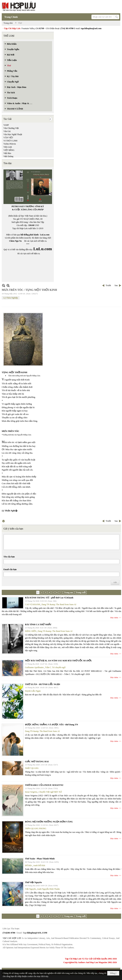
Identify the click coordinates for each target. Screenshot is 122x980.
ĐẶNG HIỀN (31, 631)
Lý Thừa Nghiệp (11, 298)
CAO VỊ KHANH (33, 604)
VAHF (6, 125)
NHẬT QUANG (32, 768)
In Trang (3, 521)
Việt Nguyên (30, 889)
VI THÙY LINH (10, 141)
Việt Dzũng (8, 156)
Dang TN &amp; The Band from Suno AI (59, 604)
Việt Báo (7, 153)
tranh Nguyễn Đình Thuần (49, 889)
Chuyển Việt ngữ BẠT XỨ (50, 792)
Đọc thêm (114, 618)
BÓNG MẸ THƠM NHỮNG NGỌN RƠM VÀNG (49, 822)
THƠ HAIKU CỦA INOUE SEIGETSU (44, 785)
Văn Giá (7, 131)
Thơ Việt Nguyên (33, 882)
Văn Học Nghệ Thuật (13, 134)
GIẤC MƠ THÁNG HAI (37, 761)
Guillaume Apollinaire (34, 667)
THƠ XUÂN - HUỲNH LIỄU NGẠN (43, 684)
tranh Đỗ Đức (39, 865)
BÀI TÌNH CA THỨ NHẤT (38, 624)
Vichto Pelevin (10, 144)
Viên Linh (8, 147)
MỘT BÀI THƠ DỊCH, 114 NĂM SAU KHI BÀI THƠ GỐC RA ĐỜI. (58, 661)
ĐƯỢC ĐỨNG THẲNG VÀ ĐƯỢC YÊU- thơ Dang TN (51, 724)
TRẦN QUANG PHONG (36, 828)
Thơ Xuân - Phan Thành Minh (40, 859)
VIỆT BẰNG (9, 150)
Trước (108, 285)
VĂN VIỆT (8, 138)
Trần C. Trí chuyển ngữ (55, 667)
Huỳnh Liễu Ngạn (33, 691)
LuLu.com (45, 235)
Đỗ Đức (29, 865)
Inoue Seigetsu (31, 792)
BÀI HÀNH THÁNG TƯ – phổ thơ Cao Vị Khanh (49, 598)
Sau (116, 285)
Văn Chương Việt (11, 128)
